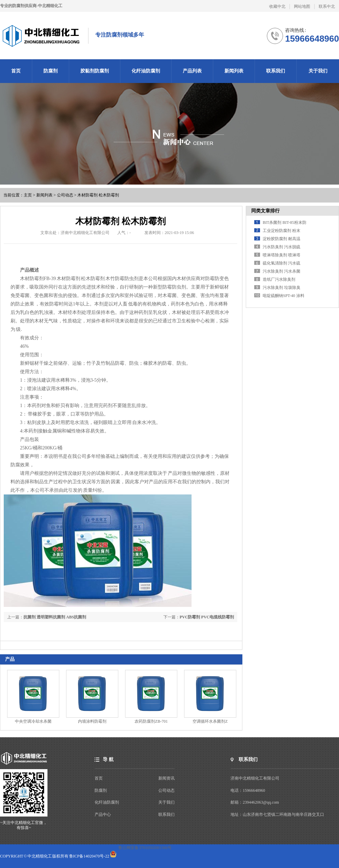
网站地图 (302, 6)
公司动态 (65, 195)
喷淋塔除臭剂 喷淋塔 (282, 255)
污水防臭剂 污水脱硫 (282, 247)
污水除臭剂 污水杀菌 (282, 271)
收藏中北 (277, 6)
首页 (99, 778)
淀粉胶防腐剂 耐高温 (282, 239)
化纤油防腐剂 (107, 802)
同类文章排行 (265, 211)
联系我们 (166, 814)
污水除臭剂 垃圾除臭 (282, 288)
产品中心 (103, 814)
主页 (28, 195)
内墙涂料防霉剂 (92, 721)
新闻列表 (44, 195)
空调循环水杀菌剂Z (210, 721)
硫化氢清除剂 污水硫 (282, 263)
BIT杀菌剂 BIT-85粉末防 (285, 223)
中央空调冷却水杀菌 (33, 721)
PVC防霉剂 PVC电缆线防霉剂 (207, 617)
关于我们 (166, 802)
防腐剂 (101, 790)
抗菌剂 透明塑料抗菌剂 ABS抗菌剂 (55, 617)
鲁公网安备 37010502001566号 (145, 848)
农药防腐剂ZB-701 (151, 721)
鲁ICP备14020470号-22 (89, 856)
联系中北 (327, 6)
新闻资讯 (166, 778)
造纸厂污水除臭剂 (279, 279)
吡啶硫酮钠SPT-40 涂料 (284, 296)
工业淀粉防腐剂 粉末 (282, 231)
